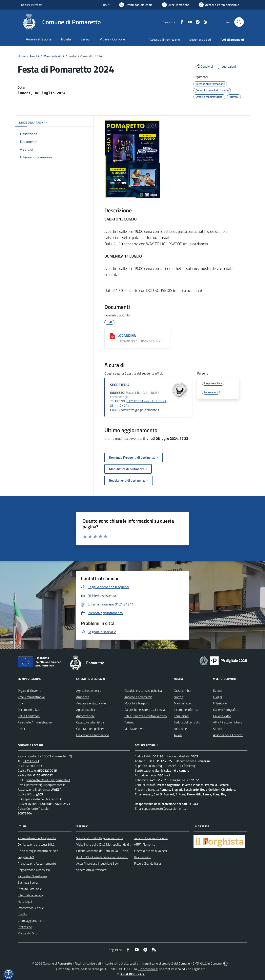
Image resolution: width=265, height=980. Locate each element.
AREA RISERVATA (130, 974)
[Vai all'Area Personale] (219, 5)
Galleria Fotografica (226, 710)
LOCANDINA (127, 336)
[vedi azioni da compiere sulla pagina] (226, 66)
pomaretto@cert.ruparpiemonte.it (48, 780)
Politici (22, 729)
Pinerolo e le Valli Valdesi (150, 851)
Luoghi (217, 697)
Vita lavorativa (134, 729)
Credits (22, 914)
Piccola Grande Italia (147, 863)
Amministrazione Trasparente (37, 838)
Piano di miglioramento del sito (38, 851)
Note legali (25, 901)
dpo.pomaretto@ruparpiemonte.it (166, 809)
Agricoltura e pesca (89, 691)
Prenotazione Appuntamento (37, 863)
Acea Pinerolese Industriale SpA (97, 863)
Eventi (217, 691)
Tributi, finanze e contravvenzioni (146, 716)
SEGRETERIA (120, 385)
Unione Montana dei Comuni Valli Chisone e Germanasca (114, 851)
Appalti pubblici (86, 710)
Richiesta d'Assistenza (32, 876)
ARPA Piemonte (145, 844)
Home (22, 56)
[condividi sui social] (204, 66)
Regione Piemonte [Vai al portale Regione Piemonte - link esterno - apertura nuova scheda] (32, 5)
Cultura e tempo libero (91, 729)
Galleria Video (222, 716)
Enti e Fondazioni (29, 716)
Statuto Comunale (30, 889)
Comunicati (181, 716)
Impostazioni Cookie (31, 908)
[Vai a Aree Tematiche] (176, 5)
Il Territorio (220, 703)
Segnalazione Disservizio (34, 870)
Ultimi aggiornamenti (31, 921)
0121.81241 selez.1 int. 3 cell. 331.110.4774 (138, 403)
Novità (35, 56)
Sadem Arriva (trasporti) (92, 870)
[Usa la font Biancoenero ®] (136, 5)
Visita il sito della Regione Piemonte (100, 838)
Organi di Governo (29, 691)
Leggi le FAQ (26, 857)
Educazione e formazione (93, 735)
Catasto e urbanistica (90, 722)
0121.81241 (31, 761)
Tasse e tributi (183, 691)
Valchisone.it (142, 857)
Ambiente (83, 697)
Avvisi (178, 735)
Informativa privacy (30, 895)
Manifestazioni (54, 56)
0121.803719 (33, 766)
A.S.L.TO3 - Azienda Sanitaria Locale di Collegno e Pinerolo (115, 857)
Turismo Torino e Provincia (151, 838)
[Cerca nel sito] (239, 22)
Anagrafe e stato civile (91, 703)
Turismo (129, 722)
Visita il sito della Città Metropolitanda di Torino (107, 844)
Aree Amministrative (31, 697)
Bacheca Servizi (28, 882)
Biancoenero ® (148, 969)
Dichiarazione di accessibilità (36, 844)
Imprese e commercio (138, 697)
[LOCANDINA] (112, 336)
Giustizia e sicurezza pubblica (143, 691)
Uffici (21, 703)
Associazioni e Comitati (228, 735)
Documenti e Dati (29, 710)
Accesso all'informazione (164, 40)
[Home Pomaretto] (61, 22)
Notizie (178, 697)
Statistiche (25, 927)
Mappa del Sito (27, 933)
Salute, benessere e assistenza (145, 710)
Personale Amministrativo (35, 722)
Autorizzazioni (85, 716)
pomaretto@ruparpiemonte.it (140, 410)
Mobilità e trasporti (137, 703)
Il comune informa (186, 710)
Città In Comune (211, 963)
